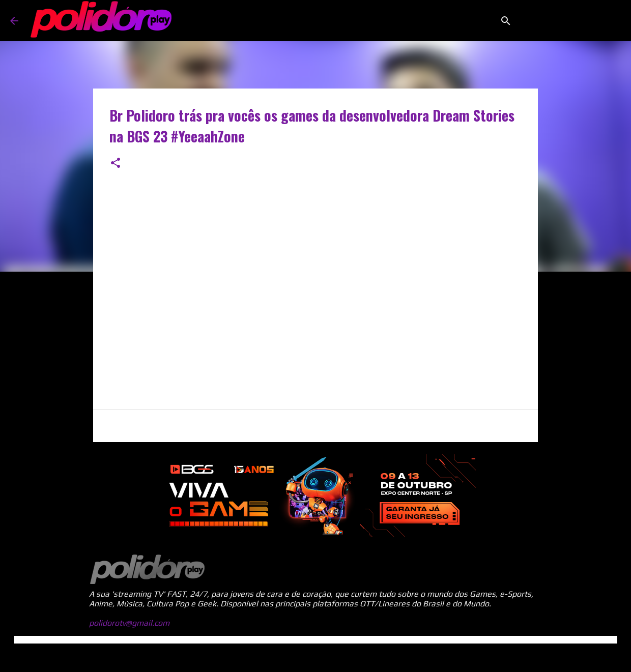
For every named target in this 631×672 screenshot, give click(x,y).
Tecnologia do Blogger (315, 658)
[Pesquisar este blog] (569, 21)
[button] (116, 164)
